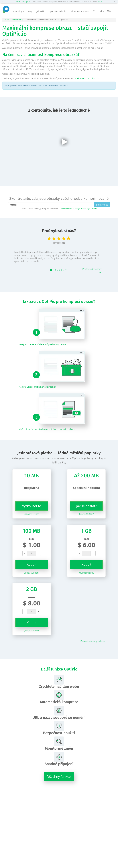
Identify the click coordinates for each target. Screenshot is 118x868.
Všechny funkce (59, 777)
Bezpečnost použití (59, 728)
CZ (111, 11)
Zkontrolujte (102, 205)
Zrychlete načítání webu (59, 682)
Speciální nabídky (58, 11)
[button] (3, 2)
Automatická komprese (59, 697)
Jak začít (41, 11)
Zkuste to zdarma (80, 11)
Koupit (32, 564)
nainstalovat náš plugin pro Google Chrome (79, 209)
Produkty (19, 11)
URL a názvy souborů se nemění (59, 713)
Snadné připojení (59, 759)
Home (7, 19)
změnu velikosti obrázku (87, 78)
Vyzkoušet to (31, 506)
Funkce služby (18, 19)
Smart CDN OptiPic (23, 1)
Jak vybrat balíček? (32, 514)
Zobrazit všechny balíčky (93, 641)
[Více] (100, 1)
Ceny (29, 11)
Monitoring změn (59, 744)
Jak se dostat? (86, 506)
